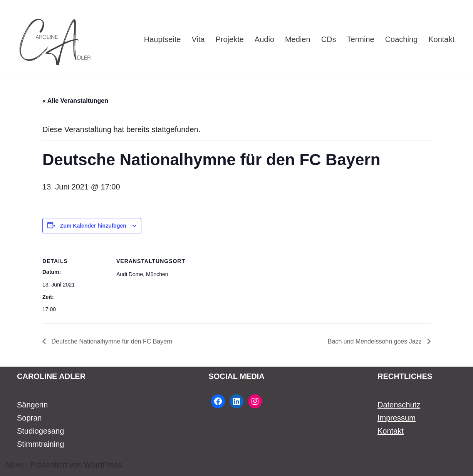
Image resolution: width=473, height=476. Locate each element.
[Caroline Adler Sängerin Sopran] (55, 39)
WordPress (103, 465)
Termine (361, 39)
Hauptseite (163, 39)
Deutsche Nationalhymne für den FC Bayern (111, 341)
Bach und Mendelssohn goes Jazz (376, 341)
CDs (329, 39)
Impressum (397, 418)
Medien (298, 39)
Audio (264, 39)
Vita (198, 39)
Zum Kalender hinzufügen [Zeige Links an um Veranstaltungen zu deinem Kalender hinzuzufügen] (93, 226)
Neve (15, 465)
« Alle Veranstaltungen (75, 101)
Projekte (229, 39)
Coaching (402, 39)
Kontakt (441, 39)
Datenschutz (399, 405)
